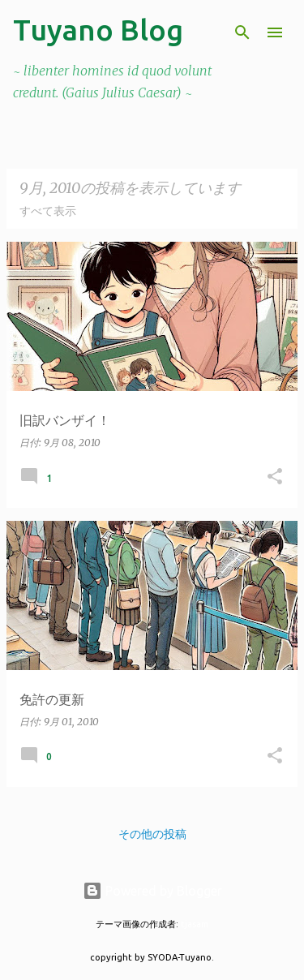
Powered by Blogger (152, 891)
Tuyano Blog (98, 30)
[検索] (242, 32)
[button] (275, 477)
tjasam (195, 924)
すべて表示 (48, 211)
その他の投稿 (152, 834)
